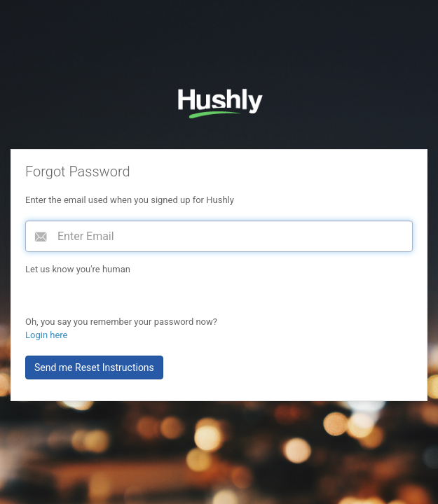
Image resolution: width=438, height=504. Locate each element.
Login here (47, 335)
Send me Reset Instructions (94, 367)
